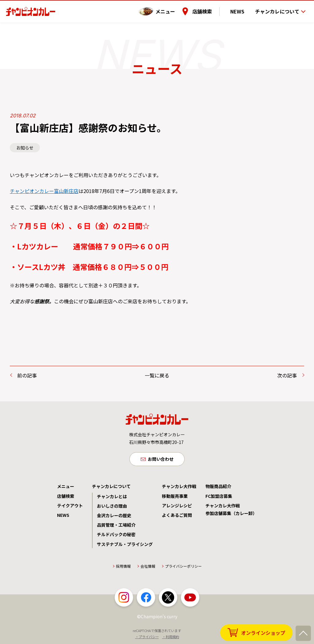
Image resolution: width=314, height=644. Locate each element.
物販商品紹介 (218, 487)
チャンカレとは (112, 497)
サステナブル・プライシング (125, 545)
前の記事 (27, 375)
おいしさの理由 (112, 507)
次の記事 (287, 375)
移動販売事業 (175, 497)
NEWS (241, 9)
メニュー (172, 9)
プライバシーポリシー (183, 567)
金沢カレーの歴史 (114, 516)
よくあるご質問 (177, 516)
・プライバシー (147, 638)
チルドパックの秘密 (116, 535)
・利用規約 (171, 638)
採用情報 (123, 567)
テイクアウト (70, 506)
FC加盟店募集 (219, 497)
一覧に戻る (157, 375)
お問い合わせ (161, 460)
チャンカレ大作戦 (179, 487)
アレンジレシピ (177, 506)
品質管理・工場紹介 (116, 526)
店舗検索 (209, 9)
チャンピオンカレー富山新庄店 (44, 191)
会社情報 (148, 567)
